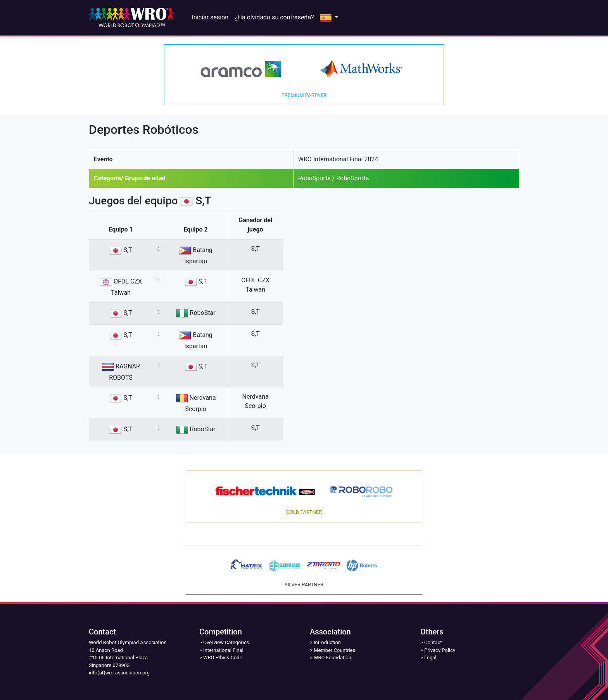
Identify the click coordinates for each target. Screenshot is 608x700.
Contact (433, 642)
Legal (430, 658)
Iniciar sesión (210, 17)
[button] (329, 17)
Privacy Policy (440, 650)
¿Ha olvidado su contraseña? (274, 17)
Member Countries (334, 650)
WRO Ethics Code (223, 658)
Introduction (327, 642)
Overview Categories (226, 642)
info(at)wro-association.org (119, 673)
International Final (223, 650)
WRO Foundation (332, 658)
